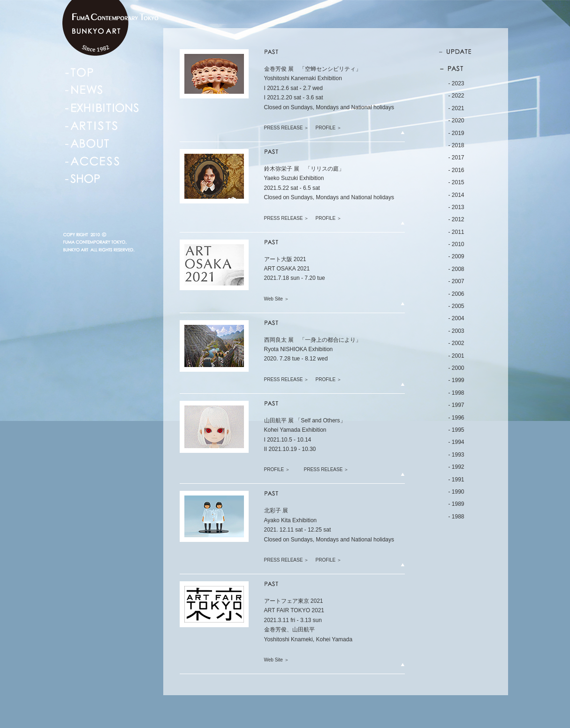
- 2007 (456, 281)
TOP (79, 72)
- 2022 (456, 96)
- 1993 (456, 455)
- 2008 (456, 269)
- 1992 (456, 467)
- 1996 (456, 418)
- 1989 (456, 504)
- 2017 (456, 158)
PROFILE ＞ (329, 128)
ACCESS (92, 161)
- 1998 (456, 393)
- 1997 (456, 405)
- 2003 (456, 331)
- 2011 (456, 232)
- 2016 (456, 170)
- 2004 (456, 318)
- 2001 (456, 356)
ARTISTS (91, 126)
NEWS (84, 90)
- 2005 (456, 306)
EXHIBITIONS (102, 108)
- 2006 (456, 294)
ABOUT (87, 143)
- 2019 (456, 133)
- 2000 (456, 368)
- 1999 (456, 380)
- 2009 (456, 256)
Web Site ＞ (277, 299)
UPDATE (459, 53)
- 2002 (456, 343)
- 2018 (456, 145)
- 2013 (456, 207)
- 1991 (456, 480)
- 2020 (456, 120)
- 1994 (456, 442)
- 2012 (456, 219)
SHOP (83, 179)
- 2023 (456, 83)
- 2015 (456, 182)
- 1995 (456, 430)
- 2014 (456, 195)
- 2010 (456, 244)
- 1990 (456, 492)
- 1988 (456, 517)
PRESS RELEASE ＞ (287, 128)
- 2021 (456, 108)
